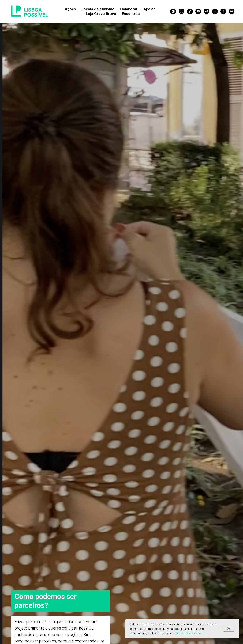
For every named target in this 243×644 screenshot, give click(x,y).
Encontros (131, 14)
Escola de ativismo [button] (98, 9)
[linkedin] (215, 11)
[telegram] (207, 11)
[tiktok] (190, 11)
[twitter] (181, 11)
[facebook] (223, 11)
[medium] (232, 11)
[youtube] (198, 11)
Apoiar (149, 9)
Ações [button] (70, 9)
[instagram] (173, 11)
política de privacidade (186, 633)
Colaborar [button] (129, 9)
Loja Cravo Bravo (101, 14)
